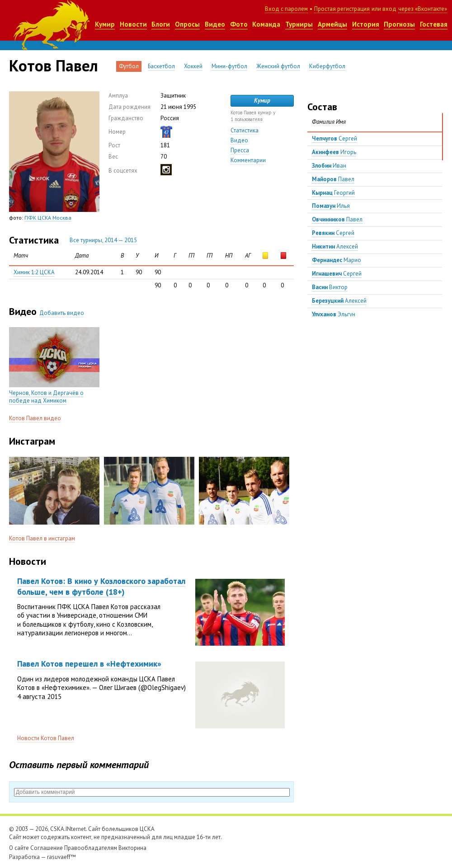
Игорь (334, 152)
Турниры (299, 24)
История (366, 24)
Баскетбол (161, 66)
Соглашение (47, 848)
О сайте (19, 848)
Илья (331, 206)
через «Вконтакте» (423, 9)
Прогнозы (399, 24)
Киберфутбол (327, 66)
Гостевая (434, 24)
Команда (266, 24)
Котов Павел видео (35, 418)
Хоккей (193, 66)
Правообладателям (91, 848)
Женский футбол (278, 66)
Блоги (161, 24)
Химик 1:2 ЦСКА (34, 272)
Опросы (187, 24)
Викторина (132, 848)
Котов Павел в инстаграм (42, 538)
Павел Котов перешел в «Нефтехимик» (89, 664)
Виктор (330, 287)
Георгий (333, 193)
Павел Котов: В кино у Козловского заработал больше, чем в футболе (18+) (101, 586)
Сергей (334, 138)
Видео (215, 24)
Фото (239, 24)
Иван (329, 166)
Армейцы (332, 24)
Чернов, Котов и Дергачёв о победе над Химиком (46, 397)
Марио (337, 260)
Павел (333, 179)
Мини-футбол (229, 66)
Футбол (129, 66)
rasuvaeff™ (61, 857)
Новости (133, 24)
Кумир (105, 24)
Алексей (335, 246)
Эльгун (334, 314)
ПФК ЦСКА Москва (48, 218)
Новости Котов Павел (46, 738)
